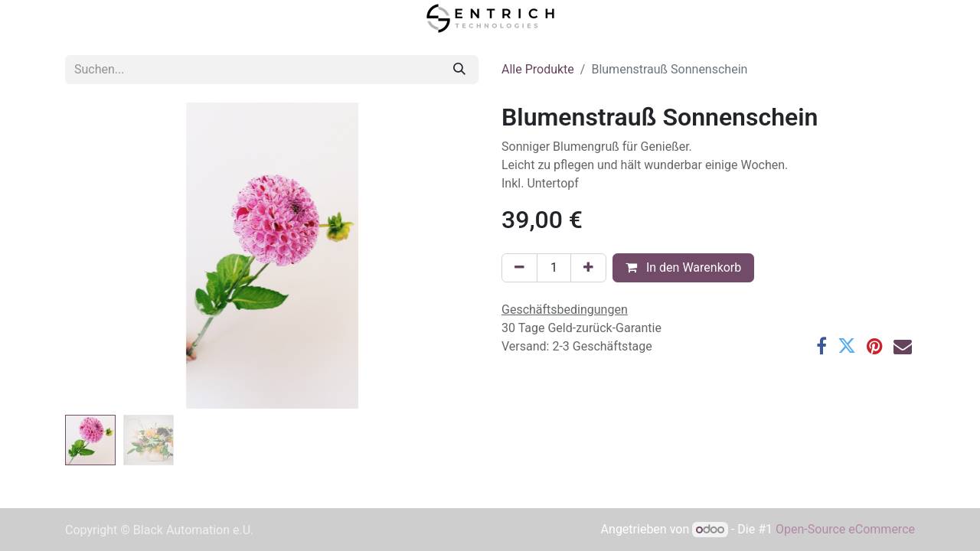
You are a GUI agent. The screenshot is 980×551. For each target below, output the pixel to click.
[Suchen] (459, 70)
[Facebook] (822, 346)
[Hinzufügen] (588, 268)
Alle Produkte (538, 69)
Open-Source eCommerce (845, 529)
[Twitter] (847, 346)
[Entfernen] (519, 268)
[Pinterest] (875, 346)
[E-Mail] (903, 346)
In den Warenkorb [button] (683, 267)
